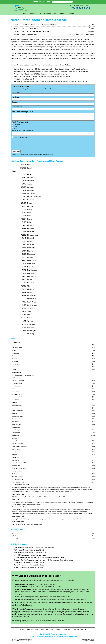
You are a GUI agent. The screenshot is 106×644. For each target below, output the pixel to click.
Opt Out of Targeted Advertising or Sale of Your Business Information (53, 637)
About (63, 14)
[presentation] (29, 144)
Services (48, 14)
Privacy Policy (80, 630)
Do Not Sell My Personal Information (53, 634)
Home (25, 14)
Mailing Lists (36, 14)
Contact (71, 14)
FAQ (56, 14)
